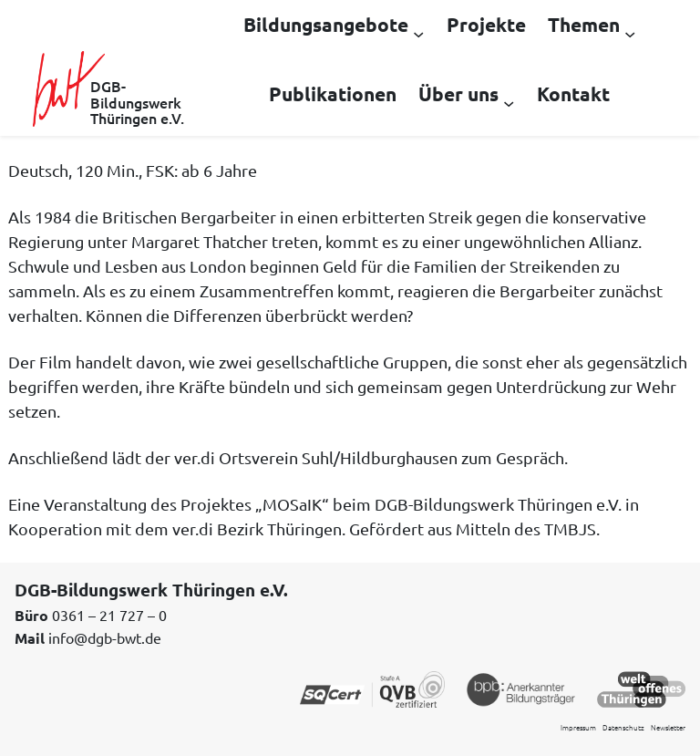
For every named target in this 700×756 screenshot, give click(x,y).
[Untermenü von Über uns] (509, 102)
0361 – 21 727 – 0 (109, 615)
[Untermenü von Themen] (630, 33)
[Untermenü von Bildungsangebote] (418, 33)
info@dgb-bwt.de (105, 637)
